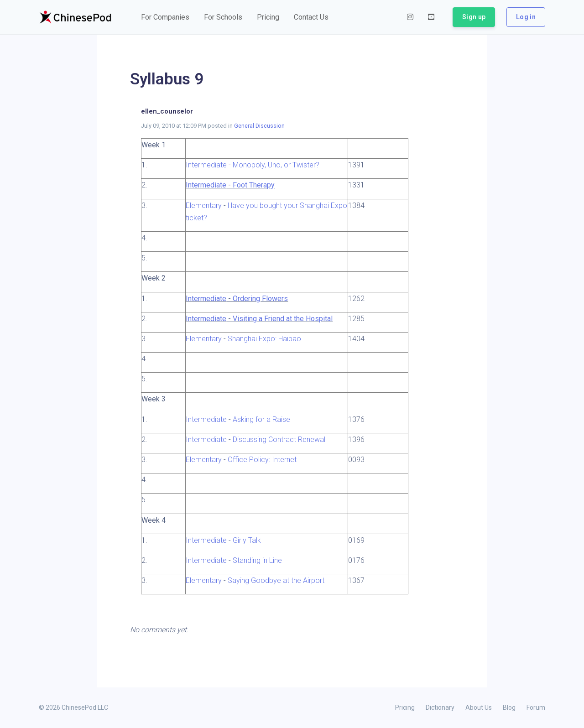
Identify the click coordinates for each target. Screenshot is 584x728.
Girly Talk (247, 540)
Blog (509, 707)
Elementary (204, 205)
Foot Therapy (254, 185)
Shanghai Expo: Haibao (264, 339)
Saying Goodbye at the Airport (276, 580)
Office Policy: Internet (262, 460)
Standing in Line (257, 560)
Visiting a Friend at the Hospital (283, 319)
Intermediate (206, 165)
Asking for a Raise (261, 419)
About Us (479, 707)
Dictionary (440, 707)
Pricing (405, 707)
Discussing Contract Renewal (279, 439)
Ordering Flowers (260, 299)
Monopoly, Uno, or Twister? (276, 165)
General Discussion (259, 126)
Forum (536, 707)
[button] (165, 17)
